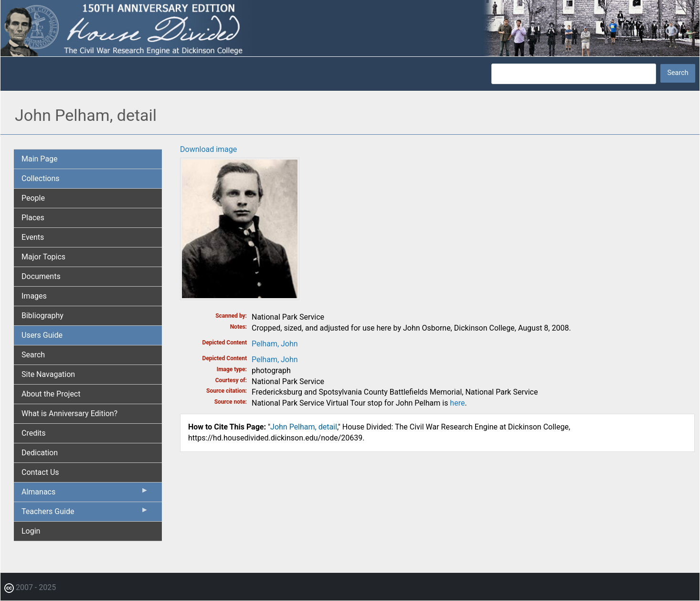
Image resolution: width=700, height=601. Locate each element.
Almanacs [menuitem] (85, 494)
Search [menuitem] (33, 355)
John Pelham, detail (304, 427)
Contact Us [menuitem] (40, 472)
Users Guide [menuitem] (42, 335)
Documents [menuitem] (41, 276)
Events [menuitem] (33, 237)
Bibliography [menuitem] (42, 316)
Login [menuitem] (31, 531)
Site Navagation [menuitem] (48, 374)
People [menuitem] (33, 198)
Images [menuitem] (34, 296)
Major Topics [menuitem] (43, 257)
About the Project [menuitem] (51, 394)
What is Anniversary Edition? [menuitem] (69, 413)
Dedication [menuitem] (40, 453)
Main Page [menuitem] (40, 159)
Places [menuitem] (33, 218)
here (457, 403)
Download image (208, 149)
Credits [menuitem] (34, 433)
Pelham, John (275, 344)
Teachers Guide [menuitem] (85, 514)
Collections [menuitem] (41, 178)
